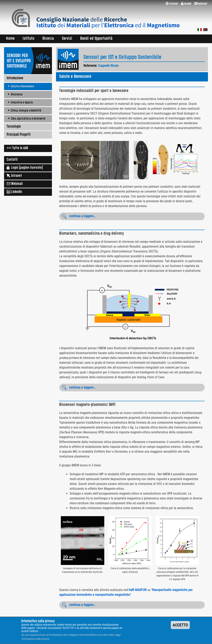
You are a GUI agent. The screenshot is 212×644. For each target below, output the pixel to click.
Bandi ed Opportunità (96, 39)
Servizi (67, 39)
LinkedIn (14, 192)
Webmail (15, 184)
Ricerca (48, 39)
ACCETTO (180, 628)
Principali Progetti (19, 135)
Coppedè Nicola (108, 66)
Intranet (14, 176)
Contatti (12, 160)
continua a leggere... (83, 216)
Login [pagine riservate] (25, 168)
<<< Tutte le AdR (17, 148)
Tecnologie (14, 127)
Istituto (28, 39)
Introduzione (15, 78)
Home (10, 39)
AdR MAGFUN (138, 590)
